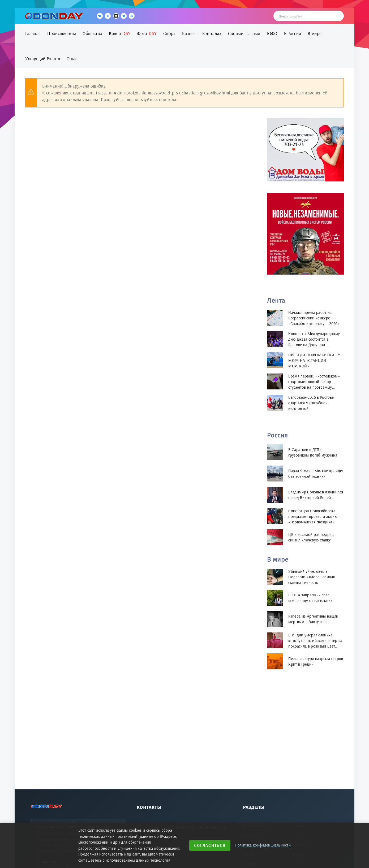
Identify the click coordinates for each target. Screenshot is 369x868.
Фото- (147, 33)
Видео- (120, 33)
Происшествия (62, 33)
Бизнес (189, 33)
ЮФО (272, 33)
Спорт (169, 33)
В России (293, 33)
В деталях (212, 33)
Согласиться (210, 845)
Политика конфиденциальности (263, 845)
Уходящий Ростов (43, 58)
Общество (92, 33)
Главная (33, 33)
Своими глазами (244, 33)
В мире (315, 33)
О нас (72, 58)
